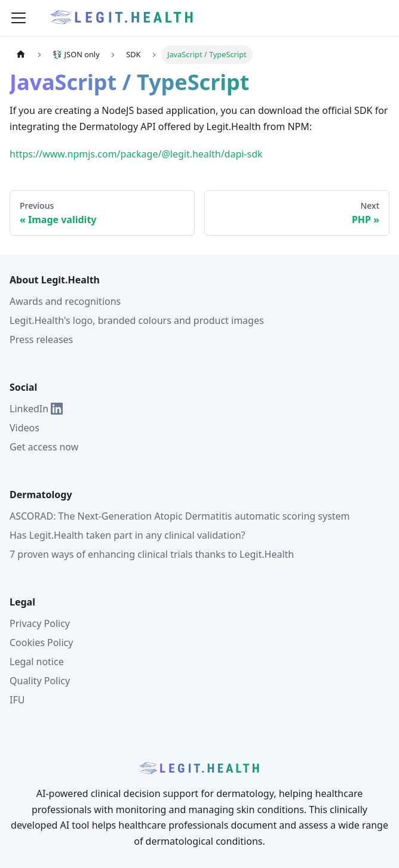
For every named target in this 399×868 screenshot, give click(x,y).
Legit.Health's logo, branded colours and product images (137, 320)
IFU (17, 700)
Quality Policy (40, 681)
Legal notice (37, 662)
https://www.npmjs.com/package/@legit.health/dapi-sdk (136, 154)
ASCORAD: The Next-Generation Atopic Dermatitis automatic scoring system (180, 516)
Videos (24, 428)
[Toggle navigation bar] (19, 18)
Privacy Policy (40, 623)
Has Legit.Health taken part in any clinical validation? (127, 535)
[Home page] (21, 55)
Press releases (41, 339)
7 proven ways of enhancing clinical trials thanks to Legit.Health (152, 554)
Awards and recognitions (65, 301)
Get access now (44, 447)
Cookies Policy (41, 642)
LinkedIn (36, 409)
